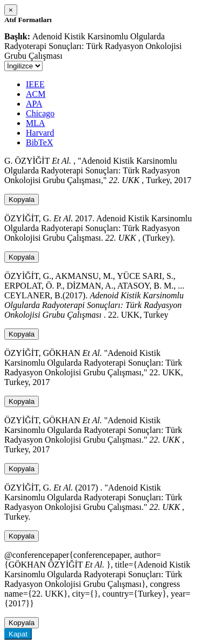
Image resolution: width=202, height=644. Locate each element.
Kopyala (22, 199)
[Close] (11, 10)
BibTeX (39, 142)
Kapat (18, 634)
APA (34, 104)
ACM (36, 94)
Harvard (40, 133)
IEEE (35, 84)
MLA (36, 123)
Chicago (40, 113)
